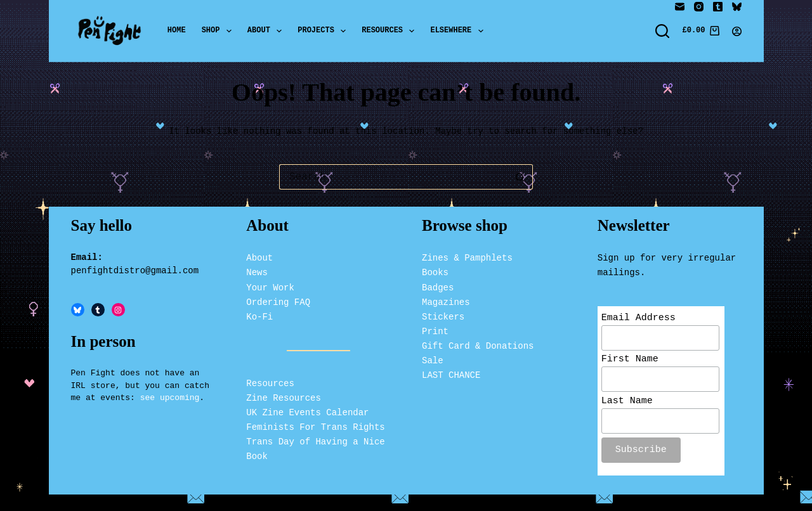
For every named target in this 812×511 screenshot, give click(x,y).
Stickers (443, 312)
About (267, 31)
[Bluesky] (737, 7)
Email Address (638, 313)
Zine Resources (284, 393)
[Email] (680, 7)
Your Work (270, 282)
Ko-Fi (259, 312)
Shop (219, 31)
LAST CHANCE (451, 370)
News (257, 267)
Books (435, 267)
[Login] (737, 31)
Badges (438, 282)
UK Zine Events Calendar (307, 407)
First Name (630, 356)
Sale (433, 355)
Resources (390, 31)
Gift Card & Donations (478, 341)
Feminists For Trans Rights (315, 422)
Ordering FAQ (278, 297)
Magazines (446, 297)
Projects (324, 31)
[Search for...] (393, 177)
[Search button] (520, 177)
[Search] (662, 31)
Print (435, 326)
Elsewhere (459, 31)
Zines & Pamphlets (467, 253)
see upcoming (170, 392)
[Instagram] (699, 7)
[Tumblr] (718, 7)
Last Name (627, 400)
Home (177, 31)
